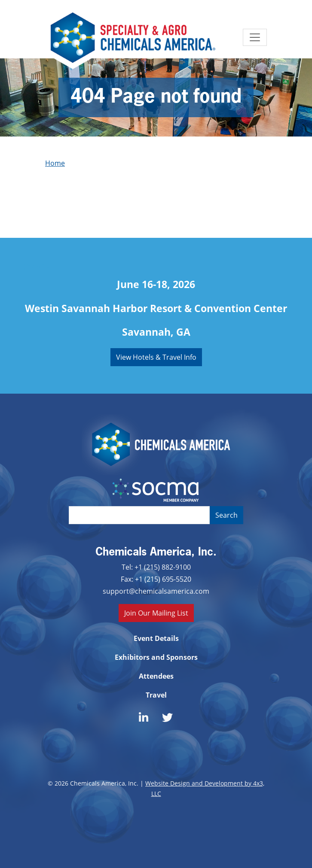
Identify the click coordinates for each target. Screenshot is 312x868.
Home (55, 163)
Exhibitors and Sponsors (156, 657)
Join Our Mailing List (156, 613)
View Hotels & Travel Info (156, 357)
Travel (156, 695)
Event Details (156, 638)
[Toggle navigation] (255, 37)
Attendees (156, 676)
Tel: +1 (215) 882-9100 (156, 567)
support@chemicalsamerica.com (156, 591)
